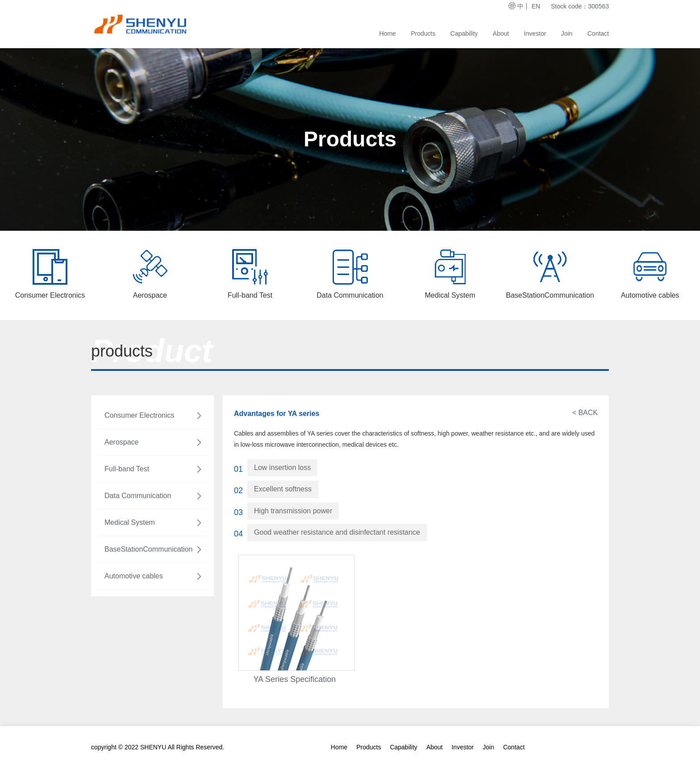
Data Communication (154, 496)
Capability (464, 33)
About (501, 33)
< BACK (585, 413)
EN (536, 6)
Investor (535, 33)
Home (388, 33)
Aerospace (154, 442)
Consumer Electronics (154, 416)
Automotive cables (154, 576)
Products (423, 33)
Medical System (154, 523)
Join (567, 33)
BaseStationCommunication (154, 549)
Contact (598, 33)
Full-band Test (154, 469)
